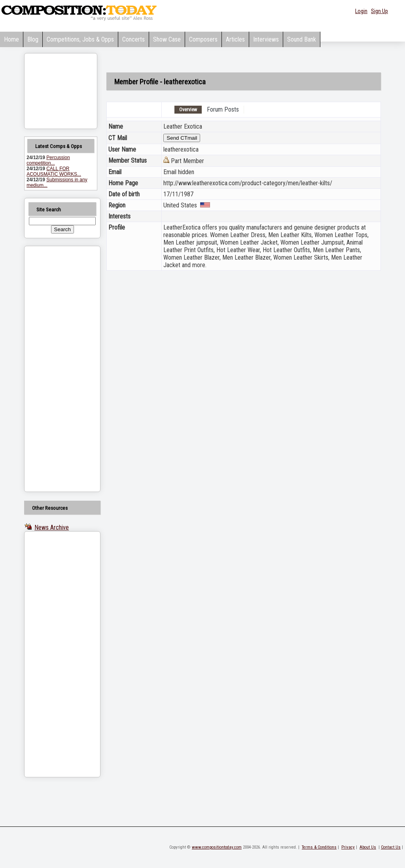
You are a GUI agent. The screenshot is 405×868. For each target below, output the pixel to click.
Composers (203, 39)
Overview (188, 110)
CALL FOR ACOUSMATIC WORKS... (54, 171)
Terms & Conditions (319, 847)
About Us (368, 847)
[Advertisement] (52, 369)
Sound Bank (302, 39)
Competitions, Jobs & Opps (80, 39)
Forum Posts (223, 109)
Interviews (266, 39)
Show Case (167, 39)
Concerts (133, 39)
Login (361, 11)
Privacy (348, 847)
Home (11, 39)
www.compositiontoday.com (217, 847)
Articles (235, 39)
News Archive (52, 527)
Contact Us (391, 847)
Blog (33, 39)
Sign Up (379, 11)
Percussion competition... (48, 160)
